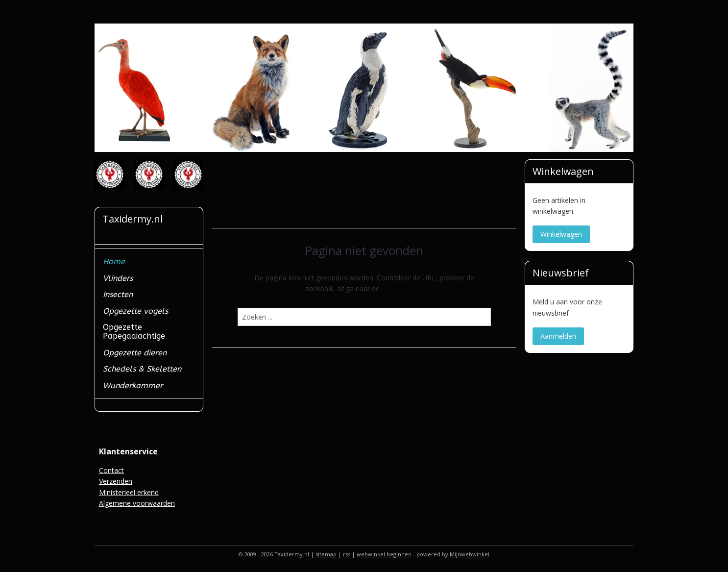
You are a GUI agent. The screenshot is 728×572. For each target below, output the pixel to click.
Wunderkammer (133, 385)
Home (114, 261)
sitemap (326, 554)
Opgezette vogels (135, 311)
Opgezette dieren (135, 353)
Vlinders (118, 278)
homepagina (401, 288)
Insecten (118, 294)
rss (347, 554)
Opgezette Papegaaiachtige (134, 332)
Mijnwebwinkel (470, 554)
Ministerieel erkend (129, 492)
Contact (111, 470)
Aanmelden (558, 336)
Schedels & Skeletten (142, 369)
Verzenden (116, 481)
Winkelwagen (561, 234)
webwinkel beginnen (384, 554)
